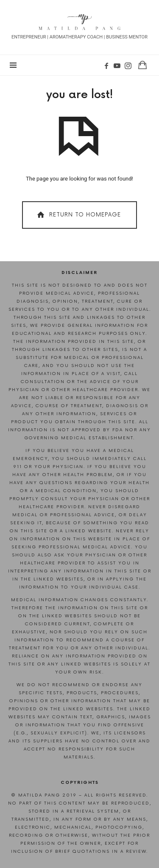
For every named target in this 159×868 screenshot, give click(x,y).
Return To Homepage (78, 215)
